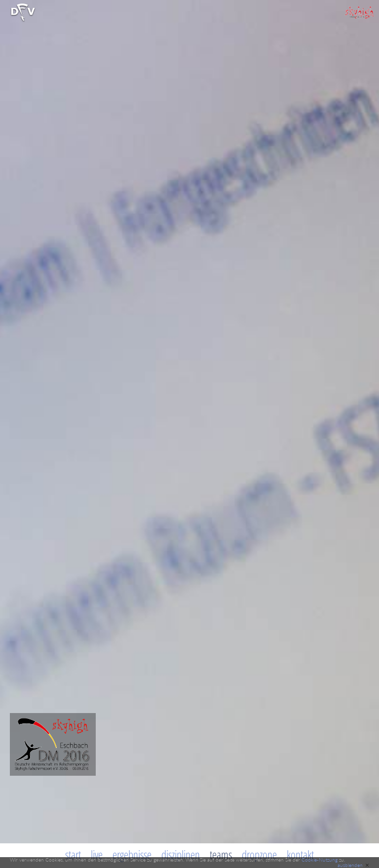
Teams (221, 855)
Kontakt (300, 855)
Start (73, 855)
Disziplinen (181, 855)
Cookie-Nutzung (320, 860)
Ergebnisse (132, 855)
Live (97, 855)
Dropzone (259, 855)
